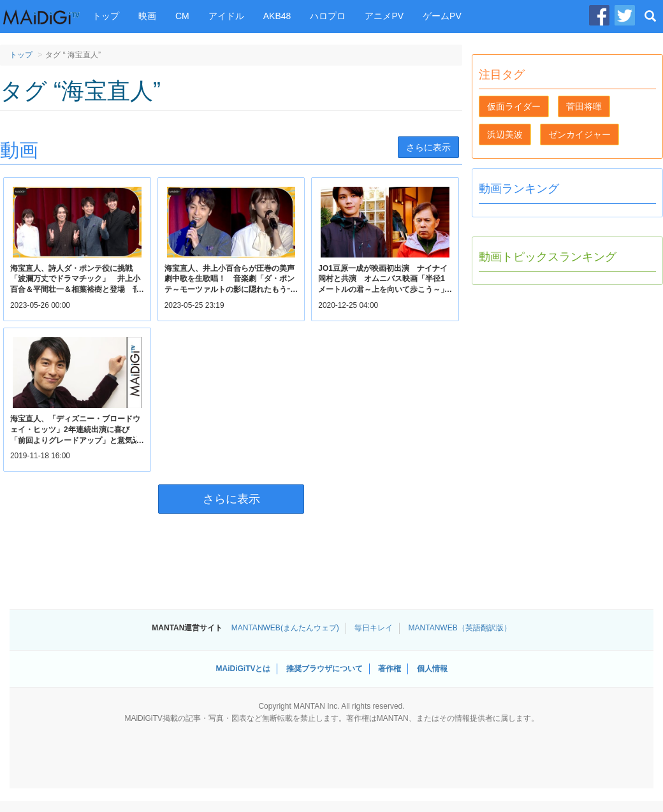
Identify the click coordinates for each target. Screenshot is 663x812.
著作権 (390, 669)
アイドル (226, 16)
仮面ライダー (514, 106)
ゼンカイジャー (579, 134)
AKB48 (277, 16)
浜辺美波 (505, 134)
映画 (147, 16)
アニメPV (384, 16)
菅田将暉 (584, 106)
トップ (106, 16)
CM (182, 16)
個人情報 (432, 669)
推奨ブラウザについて (324, 669)
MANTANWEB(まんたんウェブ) (285, 628)
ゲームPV (442, 16)
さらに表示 (428, 147)
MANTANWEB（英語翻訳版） (460, 628)
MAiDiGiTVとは (243, 669)
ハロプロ (328, 16)
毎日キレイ (374, 628)
